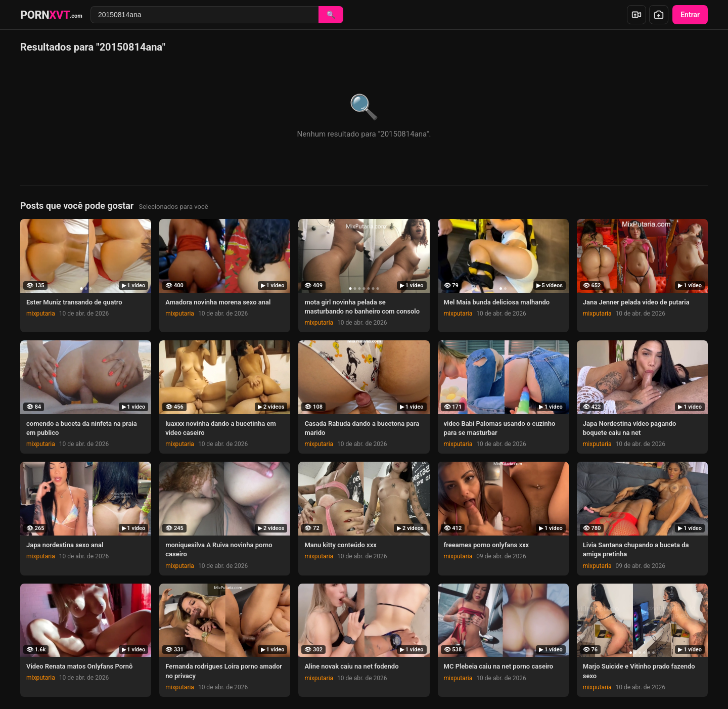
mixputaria (41, 314)
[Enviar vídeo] (636, 15)
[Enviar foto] (659, 15)
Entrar (690, 15)
